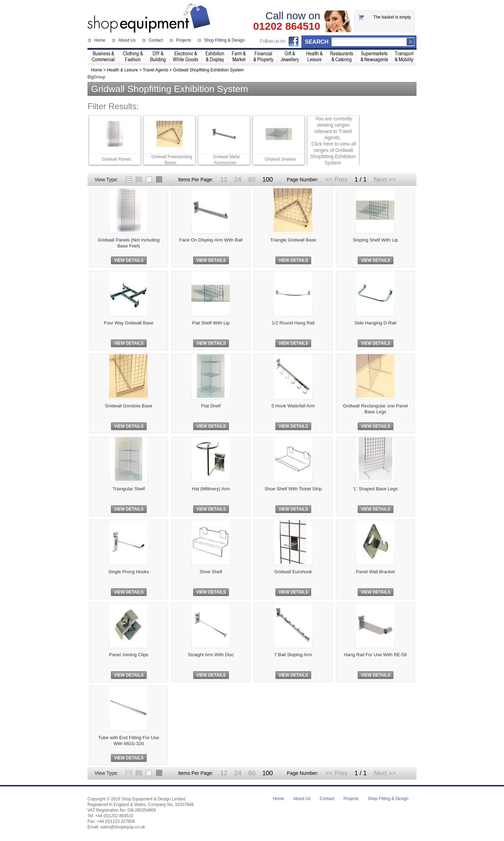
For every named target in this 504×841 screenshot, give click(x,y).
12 (224, 180)
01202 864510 (287, 26)
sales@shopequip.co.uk (123, 827)
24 (238, 180)
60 (252, 180)
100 (267, 180)
